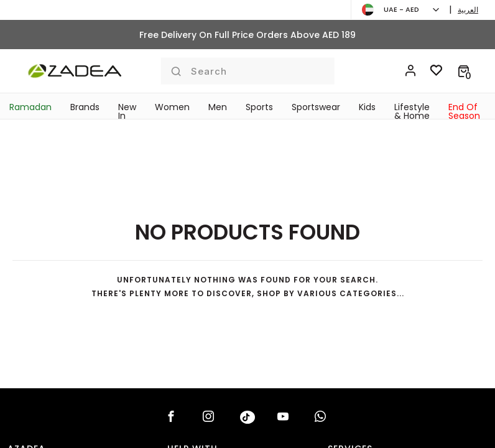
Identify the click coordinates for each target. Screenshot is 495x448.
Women (172, 107)
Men (218, 107)
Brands (85, 107)
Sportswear (316, 107)
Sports (259, 107)
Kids (367, 107)
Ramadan (30, 107)
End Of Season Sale (464, 116)
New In (127, 111)
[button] (464, 71)
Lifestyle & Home (412, 111)
